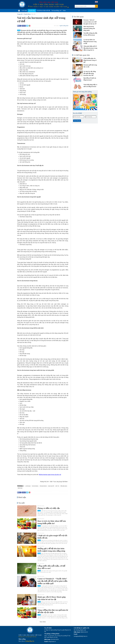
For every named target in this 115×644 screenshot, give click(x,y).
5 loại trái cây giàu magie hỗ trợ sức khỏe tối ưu (52, 537)
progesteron (43, 486)
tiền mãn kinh (64, 486)
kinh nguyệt (51, 486)
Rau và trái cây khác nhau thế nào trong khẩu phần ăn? (52, 522)
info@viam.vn (52, 641)
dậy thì (57, 486)
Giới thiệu (24, 11)
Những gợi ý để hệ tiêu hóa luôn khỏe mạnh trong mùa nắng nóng (51, 550)
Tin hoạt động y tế (56, 11)
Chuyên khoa (32, 11)
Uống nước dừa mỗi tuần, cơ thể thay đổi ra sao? (51, 567)
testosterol (35, 486)
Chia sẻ (24, 26)
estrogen (28, 486)
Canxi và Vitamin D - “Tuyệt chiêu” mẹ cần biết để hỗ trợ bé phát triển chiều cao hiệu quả (52, 581)
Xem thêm (43, 622)
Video (64, 11)
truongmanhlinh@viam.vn (81, 636)
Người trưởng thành (64, 26)
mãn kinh (20, 488)
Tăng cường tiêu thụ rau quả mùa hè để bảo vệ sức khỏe (53, 611)
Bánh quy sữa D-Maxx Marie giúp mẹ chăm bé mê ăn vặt (52, 598)
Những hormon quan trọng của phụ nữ (50, 475)
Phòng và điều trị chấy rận (49, 508)
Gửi (19, 26)
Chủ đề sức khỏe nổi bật (43, 11)
